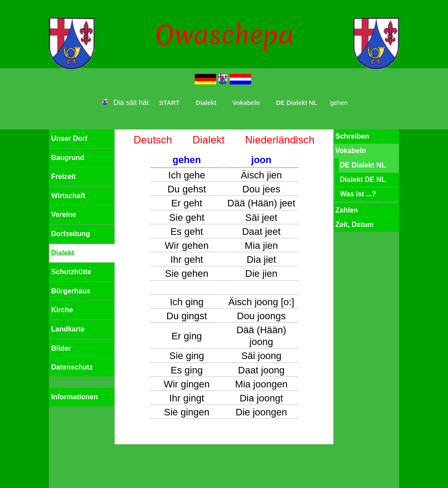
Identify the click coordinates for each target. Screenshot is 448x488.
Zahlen (346, 210)
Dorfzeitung (71, 234)
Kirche (62, 310)
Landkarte (68, 329)
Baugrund (68, 158)
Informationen (75, 397)
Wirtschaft (68, 196)
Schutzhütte (71, 272)
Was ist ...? (358, 194)
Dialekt (206, 103)
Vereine (64, 214)
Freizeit (63, 176)
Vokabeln (246, 103)
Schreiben (352, 136)
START (170, 103)
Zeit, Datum (354, 225)
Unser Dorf (69, 138)
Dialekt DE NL (363, 180)
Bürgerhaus (71, 291)
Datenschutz (72, 367)
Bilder (61, 348)
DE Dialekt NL (297, 103)
